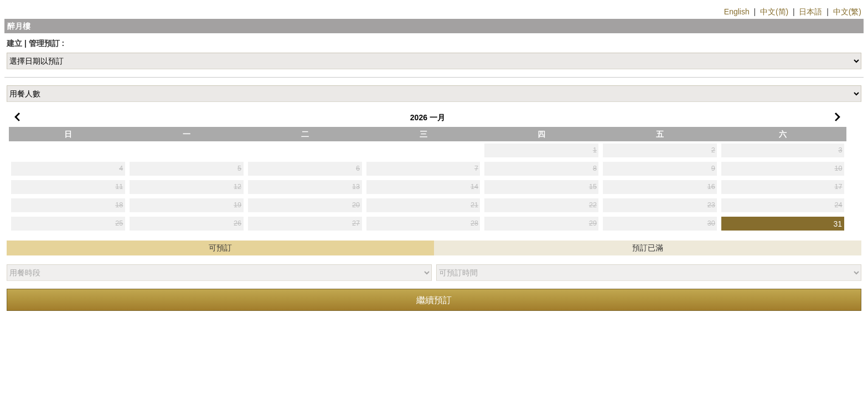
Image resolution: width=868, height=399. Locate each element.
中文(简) (774, 12)
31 (838, 224)
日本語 (810, 12)
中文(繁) (847, 12)
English (737, 12)
